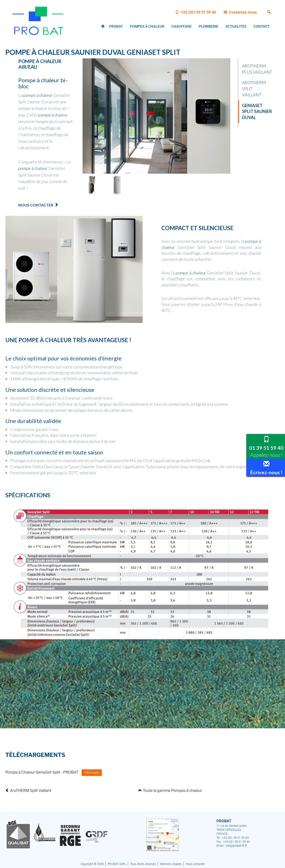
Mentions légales (171, 864)
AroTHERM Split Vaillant (28, 791)
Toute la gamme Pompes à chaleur (170, 791)
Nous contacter (36, 205)
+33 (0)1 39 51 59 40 (196, 12)
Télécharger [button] (92, 773)
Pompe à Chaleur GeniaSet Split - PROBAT (42, 772)
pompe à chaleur (38, 95)
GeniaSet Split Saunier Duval (257, 111)
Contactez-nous (240, 12)
